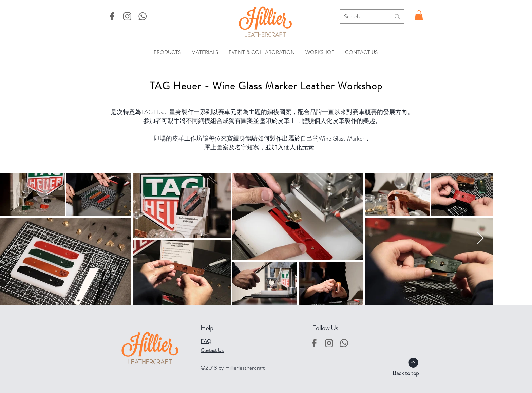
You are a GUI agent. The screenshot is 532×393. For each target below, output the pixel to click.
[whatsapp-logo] (142, 16)
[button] (419, 15)
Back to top (406, 373)
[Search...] (362, 16)
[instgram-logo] (127, 16)
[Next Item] (480, 238)
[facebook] (112, 16)
